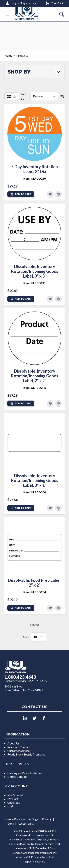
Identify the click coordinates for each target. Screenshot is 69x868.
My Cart (13, 799)
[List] (14, 96)
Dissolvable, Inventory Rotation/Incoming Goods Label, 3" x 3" (35, 271)
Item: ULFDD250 (35, 178)
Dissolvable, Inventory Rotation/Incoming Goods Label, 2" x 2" (35, 376)
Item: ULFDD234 (35, 592)
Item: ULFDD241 (35, 283)
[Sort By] (44, 96)
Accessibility (26, 823)
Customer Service (18, 751)
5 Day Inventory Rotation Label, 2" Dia (34, 169)
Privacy (47, 819)
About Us (13, 743)
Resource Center (18, 747)
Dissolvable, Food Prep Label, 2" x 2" (35, 583)
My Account (15, 795)
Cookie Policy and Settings (21, 819)
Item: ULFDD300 (35, 492)
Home (8, 55)
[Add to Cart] (21, 194)
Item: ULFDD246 (35, 388)
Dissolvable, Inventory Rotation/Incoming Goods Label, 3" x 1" (35, 480)
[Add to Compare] (58, 194)
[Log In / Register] (21, 3)
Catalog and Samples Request (26, 773)
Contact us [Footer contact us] (34, 707)
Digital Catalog (17, 777)
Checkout (14, 802)
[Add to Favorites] (50, 194)
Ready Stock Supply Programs (26, 754)
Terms (10, 823)
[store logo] (31, 13)
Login (11, 806)
